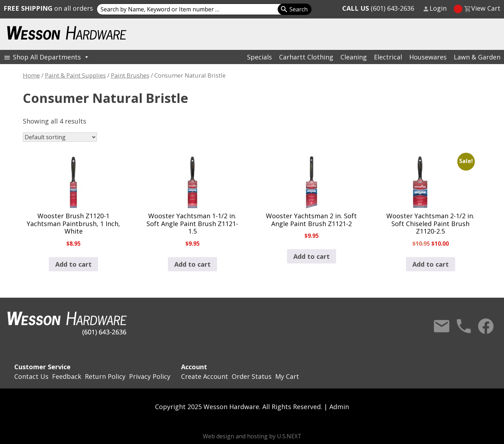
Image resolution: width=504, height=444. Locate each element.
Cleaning (354, 57)
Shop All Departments (51, 57)
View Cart (486, 8)
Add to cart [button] (73, 264)
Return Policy (105, 376)
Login (438, 8)
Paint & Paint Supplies (75, 75)
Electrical (388, 57)
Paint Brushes (130, 75)
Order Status (252, 376)
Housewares (428, 57)
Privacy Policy (150, 376)
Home (31, 75)
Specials (259, 57)
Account (194, 367)
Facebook (486, 326)
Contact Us (442, 326)
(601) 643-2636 (378, 8)
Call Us (464, 326)
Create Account (205, 376)
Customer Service (42, 367)
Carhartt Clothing (306, 57)
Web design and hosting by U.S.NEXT (252, 436)
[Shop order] (60, 137)
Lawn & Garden (477, 57)
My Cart (287, 376)
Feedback (67, 376)
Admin (339, 407)
